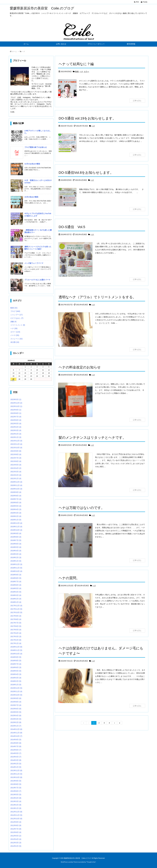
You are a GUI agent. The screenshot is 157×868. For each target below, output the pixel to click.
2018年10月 (16, 571)
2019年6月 (16, 544)
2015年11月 (16, 691)
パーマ (15, 335)
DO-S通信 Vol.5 (72, 227)
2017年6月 (16, 626)
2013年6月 (16, 791)
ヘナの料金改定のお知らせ (80, 367)
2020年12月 (16, 482)
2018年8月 (16, 578)
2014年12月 (16, 729)
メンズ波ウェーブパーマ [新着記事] (34, 263)
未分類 (15, 342)
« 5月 (12, 381)
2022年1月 (16, 437)
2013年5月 (16, 795)
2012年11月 (16, 815)
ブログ (15, 311)
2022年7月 (16, 417)
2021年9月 (16, 451)
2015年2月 (16, 722)
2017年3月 (16, 636)
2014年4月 (16, 757)
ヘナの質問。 (69, 578)
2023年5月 (16, 399)
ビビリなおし (17, 318)
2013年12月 (16, 770)
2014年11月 (16, 733)
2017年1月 (16, 643)
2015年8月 (16, 702)
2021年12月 (16, 441)
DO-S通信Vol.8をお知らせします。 (86, 173)
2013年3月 (16, 801)
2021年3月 (16, 472)
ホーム (14, 51)
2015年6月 (16, 709)
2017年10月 (16, 612)
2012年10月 (16, 819)
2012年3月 (16, 843)
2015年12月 (16, 688)
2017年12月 (16, 606)
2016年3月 (16, 678)
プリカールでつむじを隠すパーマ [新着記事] (37, 280)
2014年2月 (16, 764)
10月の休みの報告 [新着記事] (31, 197)
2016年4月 (16, 674)
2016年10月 (16, 654)
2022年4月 (16, 427)
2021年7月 (16, 458)
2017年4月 (16, 633)
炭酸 (13, 322)
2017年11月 (16, 609)
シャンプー (16, 315)
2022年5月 (16, 424)
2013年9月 (16, 781)
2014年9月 (16, 740)
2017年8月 (16, 619)
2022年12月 (16, 403)
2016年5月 (16, 671)
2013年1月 (16, 808)
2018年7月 (16, 582)
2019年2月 (16, 557)
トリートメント (18, 325)
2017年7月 (16, 623)
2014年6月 (16, 750)
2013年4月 (16, 798)
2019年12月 (16, 523)
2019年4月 (16, 551)
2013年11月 (16, 774)
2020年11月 (16, 485)
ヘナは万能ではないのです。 (82, 508)
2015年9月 (16, 698)
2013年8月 (16, 784)
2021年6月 (16, 461)
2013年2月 (16, 805)
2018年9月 (16, 575)
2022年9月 (16, 410)
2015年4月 (16, 716)
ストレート (16, 339)
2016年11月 (16, 650)
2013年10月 (16, 777)
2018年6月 (16, 585)
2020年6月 (16, 503)
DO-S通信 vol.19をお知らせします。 (87, 118)
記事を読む (137, 101)
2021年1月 (16, 478)
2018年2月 (16, 599)
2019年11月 (16, 527)
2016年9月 (16, 657)
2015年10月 (16, 695)
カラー (86, 72)
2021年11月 (16, 444)
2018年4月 (16, 592)
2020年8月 (16, 496)
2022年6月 (16, 420)
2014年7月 (16, 746)
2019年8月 (16, 537)
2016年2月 (16, 681)
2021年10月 (16, 448)
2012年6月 (16, 832)
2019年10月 (16, 530)
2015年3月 (16, 719)
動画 (77, 72)
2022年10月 (16, 406)
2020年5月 (16, 506)
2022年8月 (16, 413)
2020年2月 (16, 516)
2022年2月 (16, 434)
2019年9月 (16, 533)
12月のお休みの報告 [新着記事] (32, 164)
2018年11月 (16, 568)
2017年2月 (16, 640)
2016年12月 (16, 647)
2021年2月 (16, 475)
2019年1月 (16, 561)
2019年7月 (16, 540)
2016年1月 (16, 685)
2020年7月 (16, 499)
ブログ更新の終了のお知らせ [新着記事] (36, 147)
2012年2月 (16, 846)
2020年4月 (16, 509)
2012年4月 (16, 839)
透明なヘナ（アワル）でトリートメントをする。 (97, 297)
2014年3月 (16, 760)
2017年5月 (16, 630)
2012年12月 (16, 812)
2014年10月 (16, 736)
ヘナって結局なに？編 (76, 64)
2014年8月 (16, 743)
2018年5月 (16, 588)
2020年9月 (16, 492)
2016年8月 (16, 661)
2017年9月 (16, 616)
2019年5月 (16, 547)
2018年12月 (16, 564)
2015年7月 (16, 705)
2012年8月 (16, 825)
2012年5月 (16, 836)
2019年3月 (16, 554)
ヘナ (81, 72)
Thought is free (91, 862)
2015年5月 (16, 712)
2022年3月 (16, 430)
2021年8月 (16, 454)
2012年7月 (16, 829)
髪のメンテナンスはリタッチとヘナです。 (92, 438)
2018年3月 (16, 595)
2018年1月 (16, 602)
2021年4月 (16, 468)
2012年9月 (16, 822)
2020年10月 (16, 489)
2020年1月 (16, 520)
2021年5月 (16, 465)
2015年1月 (16, 726)
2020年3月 (16, 513)
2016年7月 (16, 664)
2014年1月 (16, 767)
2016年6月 (16, 667)
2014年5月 (16, 753)
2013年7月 (16, 788)
